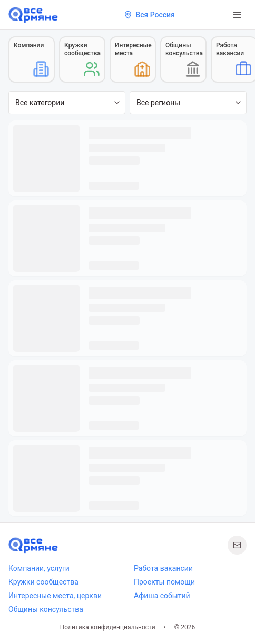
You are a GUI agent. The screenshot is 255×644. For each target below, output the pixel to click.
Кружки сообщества (43, 582)
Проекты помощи (164, 582)
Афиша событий (162, 596)
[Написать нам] (237, 545)
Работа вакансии (163, 568)
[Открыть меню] (237, 15)
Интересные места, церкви (55, 596)
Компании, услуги (39, 568)
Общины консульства (46, 609)
